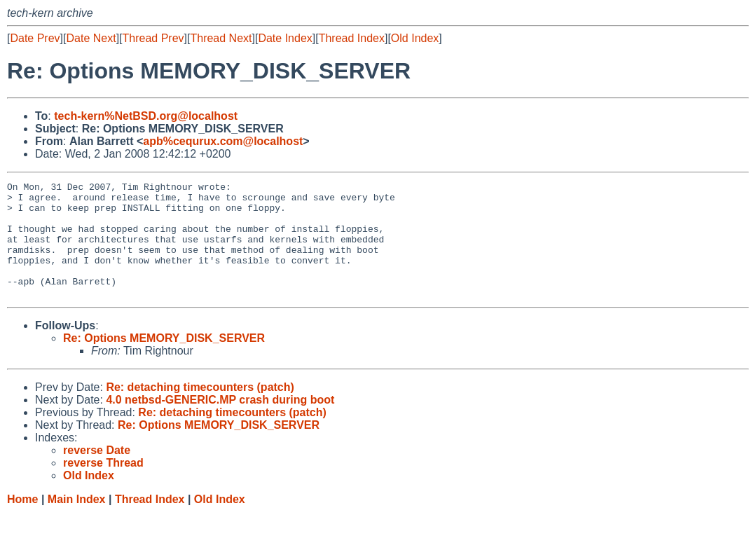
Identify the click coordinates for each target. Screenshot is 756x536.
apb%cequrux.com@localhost (223, 141)
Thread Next (221, 38)
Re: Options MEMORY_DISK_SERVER (164, 361)
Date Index (285, 38)
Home (22, 522)
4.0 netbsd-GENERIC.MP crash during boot (220, 423)
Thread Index (352, 38)
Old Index (415, 38)
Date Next (91, 38)
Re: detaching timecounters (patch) (200, 410)
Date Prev (35, 38)
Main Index (77, 522)
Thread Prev (153, 38)
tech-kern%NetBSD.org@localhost (146, 116)
